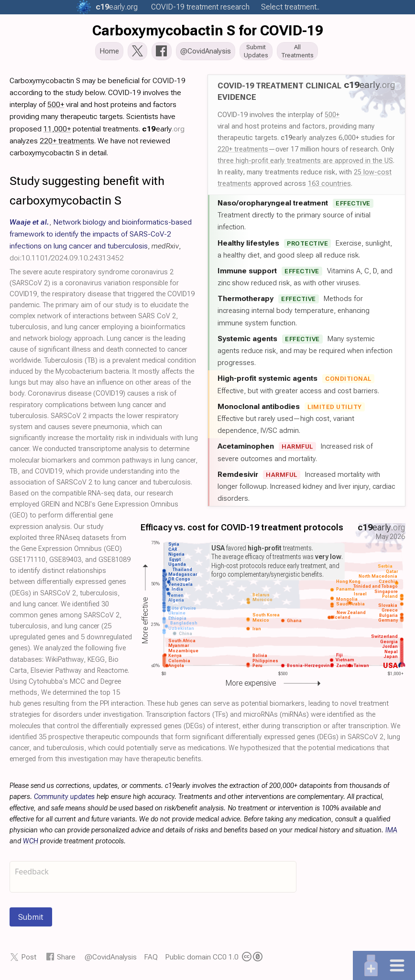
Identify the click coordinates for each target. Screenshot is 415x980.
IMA (391, 833)
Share (66, 960)
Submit (31, 920)
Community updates (64, 800)
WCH (31, 844)
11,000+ (57, 132)
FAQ (151, 960)
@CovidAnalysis (111, 960)
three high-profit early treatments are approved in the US (305, 163)
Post (29, 960)
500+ (332, 118)
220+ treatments (243, 152)
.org (117, 7)
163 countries (329, 186)
